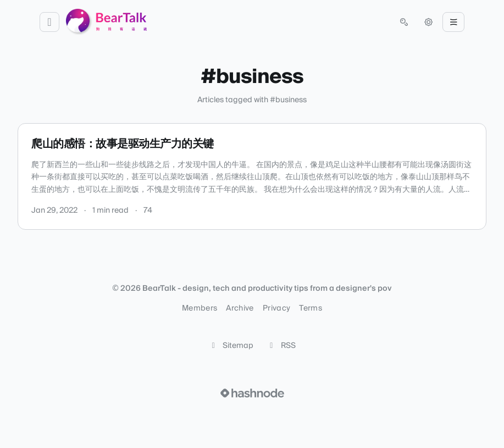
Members (200, 308)
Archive (240, 308)
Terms (311, 308)
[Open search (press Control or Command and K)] (404, 22)
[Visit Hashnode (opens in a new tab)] (252, 393)
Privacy (276, 308)
